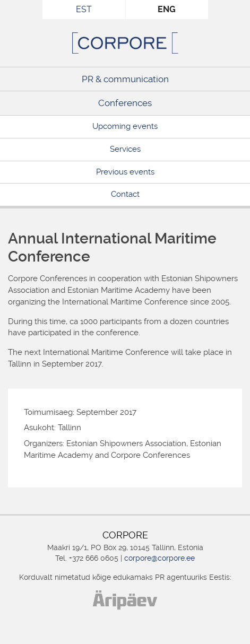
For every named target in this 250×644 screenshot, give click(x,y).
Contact (125, 194)
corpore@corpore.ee (160, 558)
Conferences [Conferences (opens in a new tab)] (125, 103)
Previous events (125, 172)
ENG (167, 9)
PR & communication (125, 79)
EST (84, 9)
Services (125, 149)
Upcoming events (125, 126)
